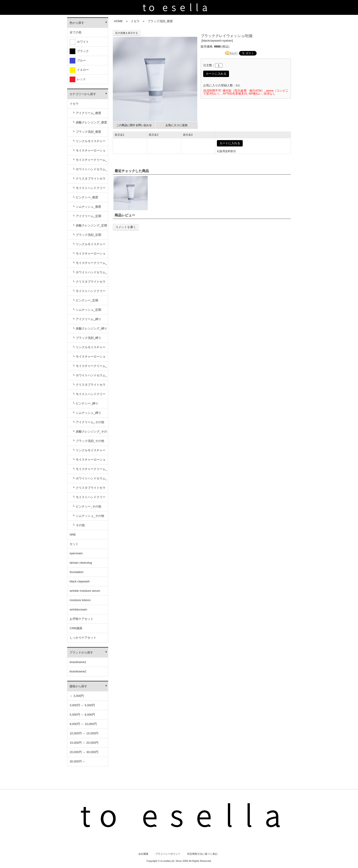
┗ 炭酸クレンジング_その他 (89, 433)
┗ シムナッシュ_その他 (88, 516)
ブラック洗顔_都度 (160, 21)
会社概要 (143, 854)
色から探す (77, 23)
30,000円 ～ (78, 761)
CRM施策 (76, 628)
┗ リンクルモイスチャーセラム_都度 (89, 143)
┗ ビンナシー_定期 (85, 300)
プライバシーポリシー (168, 854)
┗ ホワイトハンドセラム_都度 (89, 171)
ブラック (79, 51)
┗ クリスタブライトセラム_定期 (89, 283)
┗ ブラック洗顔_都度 (87, 132)
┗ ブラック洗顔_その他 (88, 441)
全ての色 (76, 32)
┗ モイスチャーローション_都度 (89, 152)
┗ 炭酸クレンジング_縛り (89, 328)
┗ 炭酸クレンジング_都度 (89, 122)
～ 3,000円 (77, 696)
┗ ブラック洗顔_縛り (87, 338)
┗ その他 (78, 525)
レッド (78, 79)
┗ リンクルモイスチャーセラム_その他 (89, 452)
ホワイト (79, 42)
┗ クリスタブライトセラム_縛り (89, 386)
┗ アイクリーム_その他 (88, 422)
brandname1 (78, 662)
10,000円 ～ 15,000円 (84, 733)
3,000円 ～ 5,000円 (82, 705)
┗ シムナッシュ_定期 (87, 310)
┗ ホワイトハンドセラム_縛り (89, 377)
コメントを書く (126, 227)
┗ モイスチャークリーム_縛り (89, 368)
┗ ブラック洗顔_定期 (87, 235)
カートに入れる (216, 74)
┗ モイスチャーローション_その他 (89, 461)
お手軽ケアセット (82, 619)
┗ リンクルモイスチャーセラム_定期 (89, 246)
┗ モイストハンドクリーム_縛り (89, 396)
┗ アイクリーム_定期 (87, 216)
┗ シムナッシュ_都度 (87, 207)
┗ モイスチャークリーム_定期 (89, 264)
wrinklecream (78, 609)
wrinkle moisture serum (85, 591)
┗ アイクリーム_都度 (87, 113)
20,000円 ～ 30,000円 (84, 752)
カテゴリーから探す (83, 94)
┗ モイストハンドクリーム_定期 (89, 293)
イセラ (74, 104)
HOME (118, 21)
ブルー (78, 61)
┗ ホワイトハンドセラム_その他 (89, 480)
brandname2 (78, 671)
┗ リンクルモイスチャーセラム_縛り (89, 349)
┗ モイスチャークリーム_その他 (89, 471)
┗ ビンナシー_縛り (85, 403)
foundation (77, 572)
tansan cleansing (81, 563)
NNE (73, 535)
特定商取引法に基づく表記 (202, 854)
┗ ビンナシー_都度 (85, 197)
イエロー (79, 70)
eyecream (76, 553)
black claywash (80, 581)
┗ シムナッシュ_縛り (87, 413)
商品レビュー (125, 215)
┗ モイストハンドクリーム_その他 (89, 499)
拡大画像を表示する (127, 33)
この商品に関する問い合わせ (134, 125)
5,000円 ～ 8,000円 (82, 715)
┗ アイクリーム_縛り (87, 319)
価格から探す (78, 686)
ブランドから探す (81, 652)
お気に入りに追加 (176, 125)
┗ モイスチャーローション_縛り (89, 358)
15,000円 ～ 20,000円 (84, 743)
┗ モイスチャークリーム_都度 (89, 161)
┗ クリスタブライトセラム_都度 (89, 180)
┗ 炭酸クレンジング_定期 (89, 225)
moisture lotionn (80, 600)
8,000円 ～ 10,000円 (83, 724)
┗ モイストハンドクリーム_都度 (89, 190)
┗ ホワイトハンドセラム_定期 (89, 274)
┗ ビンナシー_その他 (87, 506)
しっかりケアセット (83, 638)
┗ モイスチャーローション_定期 (89, 255)
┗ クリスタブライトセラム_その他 (89, 489)
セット (74, 544)
